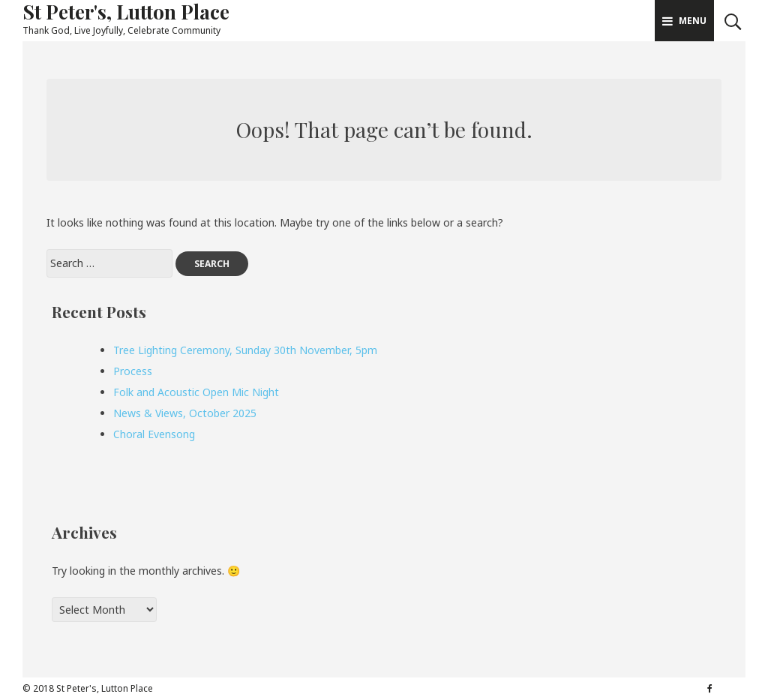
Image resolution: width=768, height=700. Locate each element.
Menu (684, 21)
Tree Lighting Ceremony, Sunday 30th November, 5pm (245, 350)
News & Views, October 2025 (185, 413)
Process (133, 371)
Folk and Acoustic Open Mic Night (196, 392)
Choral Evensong (154, 434)
